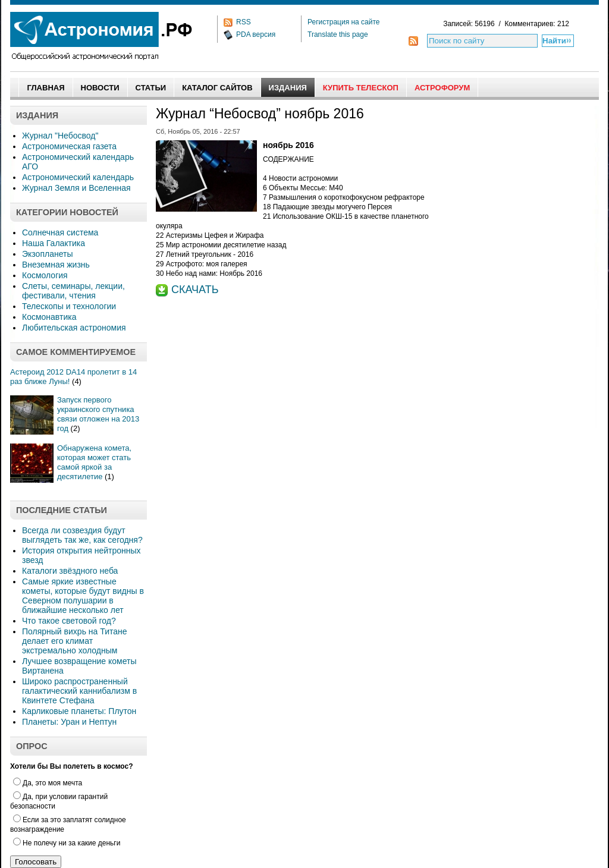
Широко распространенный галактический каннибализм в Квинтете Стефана (79, 691)
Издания (288, 88)
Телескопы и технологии (69, 306)
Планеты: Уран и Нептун (69, 722)
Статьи (151, 88)
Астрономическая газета (69, 146)
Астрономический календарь (78, 177)
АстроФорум (442, 88)
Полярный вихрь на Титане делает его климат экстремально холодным (75, 641)
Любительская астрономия (74, 328)
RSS (244, 22)
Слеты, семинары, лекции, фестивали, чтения (73, 291)
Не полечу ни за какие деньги (67, 843)
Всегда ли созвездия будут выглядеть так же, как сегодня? (82, 535)
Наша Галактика (54, 243)
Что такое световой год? (69, 621)
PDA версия (256, 34)
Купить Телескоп (361, 88)
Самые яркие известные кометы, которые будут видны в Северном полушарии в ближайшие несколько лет (83, 596)
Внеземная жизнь (56, 265)
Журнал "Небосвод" (60, 136)
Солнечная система (60, 232)
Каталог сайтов (217, 88)
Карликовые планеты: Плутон (79, 711)
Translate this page (338, 34)
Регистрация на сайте (344, 22)
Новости (100, 88)
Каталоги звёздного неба (70, 571)
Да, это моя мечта (48, 783)
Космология (45, 275)
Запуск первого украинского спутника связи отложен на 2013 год (98, 414)
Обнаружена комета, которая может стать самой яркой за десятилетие (94, 462)
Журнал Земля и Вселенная (76, 188)
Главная (45, 88)
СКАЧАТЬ (195, 290)
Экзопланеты (47, 254)
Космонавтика (49, 317)
